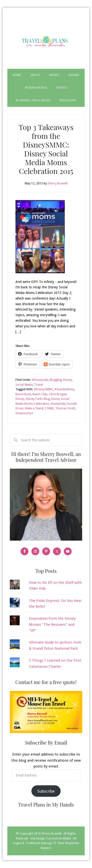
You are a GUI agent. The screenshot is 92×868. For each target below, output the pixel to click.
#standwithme (64, 389)
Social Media (24, 385)
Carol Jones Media (59, 838)
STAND (49, 408)
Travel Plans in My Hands (46, 41)
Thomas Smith (65, 408)
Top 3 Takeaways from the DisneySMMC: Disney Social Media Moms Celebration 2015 (46, 149)
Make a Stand (34, 408)
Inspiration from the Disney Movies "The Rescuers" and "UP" (52, 624)
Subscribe (46, 791)
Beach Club (40, 394)
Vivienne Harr (24, 413)
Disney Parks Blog (38, 399)
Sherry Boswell (51, 834)
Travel (38, 385)
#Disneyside (40, 380)
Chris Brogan (58, 394)
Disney (67, 380)
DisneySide (58, 404)
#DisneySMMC (44, 389)
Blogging (56, 380)
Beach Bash (23, 394)
